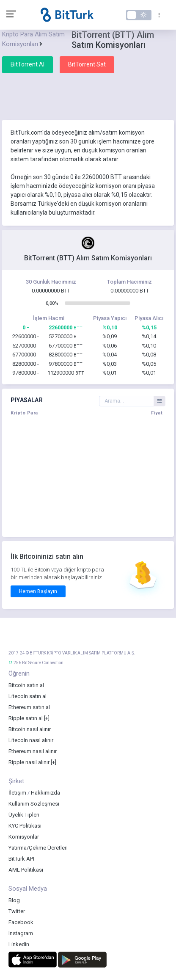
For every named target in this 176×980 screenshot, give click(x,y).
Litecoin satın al (27, 696)
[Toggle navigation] (157, 15)
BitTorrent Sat (87, 64)
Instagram (21, 933)
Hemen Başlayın (38, 591)
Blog (14, 900)
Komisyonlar (24, 837)
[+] (47, 718)
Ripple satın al (26, 718)
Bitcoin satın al (26, 685)
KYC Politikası (25, 826)
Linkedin (19, 944)
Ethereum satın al (29, 707)
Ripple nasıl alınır (29, 762)
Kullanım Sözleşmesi (34, 804)
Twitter (17, 911)
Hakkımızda (45, 793)
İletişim (17, 793)
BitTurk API (21, 859)
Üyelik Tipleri (24, 815)
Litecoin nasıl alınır (31, 740)
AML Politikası (26, 870)
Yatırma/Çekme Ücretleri (38, 848)
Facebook (21, 922)
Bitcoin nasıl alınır (30, 729)
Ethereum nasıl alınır (33, 751)
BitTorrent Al (27, 64)
